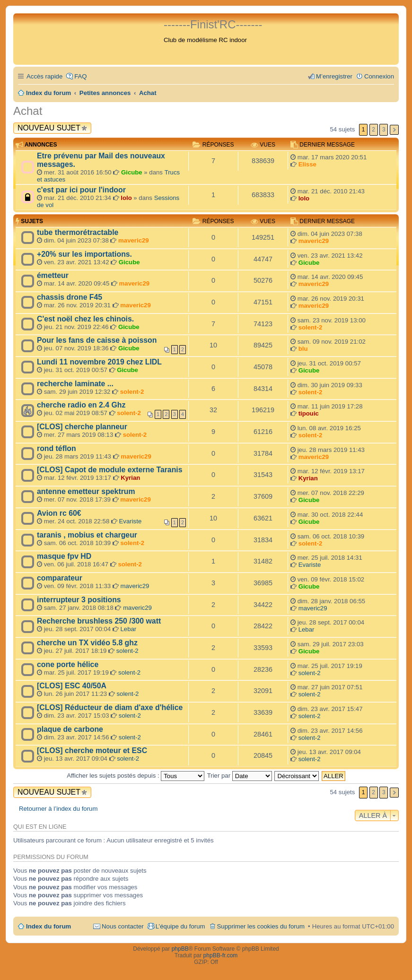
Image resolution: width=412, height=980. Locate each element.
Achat (28, 111)
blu (303, 349)
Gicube (132, 172)
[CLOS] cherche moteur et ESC (92, 750)
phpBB (180, 949)
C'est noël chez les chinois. (85, 319)
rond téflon (57, 448)
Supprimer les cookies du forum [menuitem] (261, 926)
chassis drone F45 (70, 297)
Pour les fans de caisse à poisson (97, 340)
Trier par (240, 776)
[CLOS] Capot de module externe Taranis (110, 470)
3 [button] (384, 130)
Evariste (131, 521)
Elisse (307, 164)
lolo (126, 198)
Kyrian (130, 478)
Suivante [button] (394, 130)
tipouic (309, 413)
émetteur (53, 275)
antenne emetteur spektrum (86, 491)
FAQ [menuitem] (80, 76)
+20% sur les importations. (84, 254)
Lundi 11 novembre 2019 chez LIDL (99, 362)
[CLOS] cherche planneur (82, 427)
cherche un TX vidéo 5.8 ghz (87, 643)
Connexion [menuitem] (379, 76)
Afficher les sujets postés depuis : (136, 776)
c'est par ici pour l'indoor (81, 190)
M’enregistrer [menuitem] (334, 76)
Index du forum (48, 926)
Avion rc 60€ (59, 513)
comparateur (60, 578)
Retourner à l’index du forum (58, 809)
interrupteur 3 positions (79, 600)
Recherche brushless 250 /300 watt (99, 621)
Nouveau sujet (49, 128)
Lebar (129, 629)
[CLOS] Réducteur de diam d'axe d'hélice (110, 707)
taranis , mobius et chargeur (87, 535)
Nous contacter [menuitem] (123, 926)
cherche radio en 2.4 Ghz (81, 405)
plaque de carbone (70, 729)
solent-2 (311, 327)
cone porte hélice (68, 664)
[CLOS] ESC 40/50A (72, 686)
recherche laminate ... (75, 384)
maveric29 (134, 240)
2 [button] (373, 130)
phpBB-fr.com (221, 955)
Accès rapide (44, 76)
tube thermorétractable (78, 232)
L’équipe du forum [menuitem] (180, 926)
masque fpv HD (64, 556)
